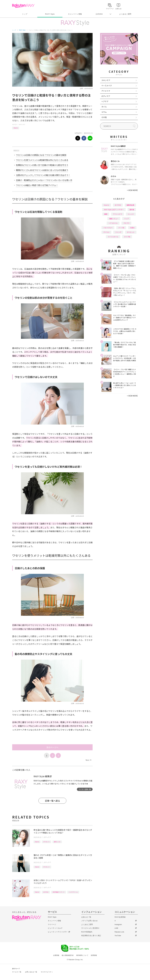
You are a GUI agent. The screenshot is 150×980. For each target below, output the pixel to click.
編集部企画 (130, 205)
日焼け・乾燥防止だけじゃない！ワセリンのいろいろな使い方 (44, 180)
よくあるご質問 (125, 14)
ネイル (104, 107)
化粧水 (132, 228)
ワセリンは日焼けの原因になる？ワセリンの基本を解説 (41, 155)
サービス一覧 (17, 972)
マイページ (52, 924)
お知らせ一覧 (86, 917)
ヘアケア (105, 101)
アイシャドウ (118, 214)
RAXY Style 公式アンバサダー (114, 209)
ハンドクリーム (73, 892)
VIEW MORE (132, 190)
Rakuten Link (119, 932)
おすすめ (46, 892)
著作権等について (82, 955)
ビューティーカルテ (55, 928)
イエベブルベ (108, 228)
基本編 (132, 209)
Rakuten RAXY (23, 6)
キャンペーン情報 (75, 14)
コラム (104, 112)
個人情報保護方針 (68, 955)
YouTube (118, 936)
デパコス (106, 232)
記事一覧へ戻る (52, 801)
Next (88, 760)
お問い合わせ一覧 (31, 972)
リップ (126, 219)
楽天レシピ (57, 842)
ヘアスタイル (113, 223)
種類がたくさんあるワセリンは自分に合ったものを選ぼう (42, 170)
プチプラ (126, 223)
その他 (104, 117)
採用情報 (94, 955)
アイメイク (106, 91)
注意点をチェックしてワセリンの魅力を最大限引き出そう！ (43, 175)
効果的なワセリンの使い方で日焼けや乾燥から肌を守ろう (42, 165)
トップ (25, 14)
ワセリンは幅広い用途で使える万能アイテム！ (37, 185)
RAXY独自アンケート (59, 892)
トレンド (131, 214)
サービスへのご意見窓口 (90, 928)
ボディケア (22, 124)
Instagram (118, 924)
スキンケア (106, 80)
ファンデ (118, 232)
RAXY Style (50, 14)
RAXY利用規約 (87, 932)
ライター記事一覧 (85, 789)
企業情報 (56, 955)
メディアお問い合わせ (89, 921)
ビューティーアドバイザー (58, 932)
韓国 (106, 214)
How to (16, 128)
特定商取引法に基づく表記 (91, 936)
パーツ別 (121, 228)
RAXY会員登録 (120, 917)
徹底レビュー (114, 219)
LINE (116, 928)
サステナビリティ (47, 972)
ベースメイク (107, 86)
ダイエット (46, 842)
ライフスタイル (113, 237)
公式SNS (99, 14)
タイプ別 (127, 237)
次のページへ (52, 747)
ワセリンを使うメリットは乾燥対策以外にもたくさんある (42, 160)
